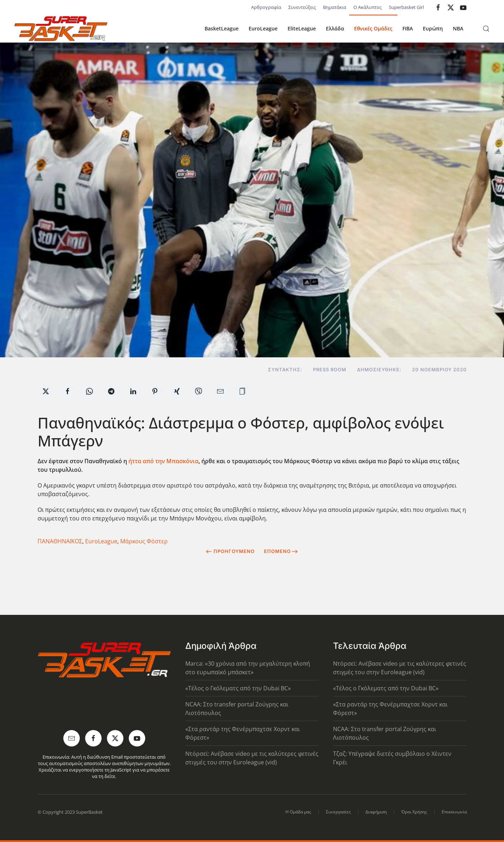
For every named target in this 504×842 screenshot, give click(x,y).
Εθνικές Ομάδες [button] (373, 28)
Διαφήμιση (376, 812)
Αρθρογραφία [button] (266, 7)
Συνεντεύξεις (302, 7)
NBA (458, 28)
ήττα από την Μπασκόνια (163, 461)
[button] (486, 29)
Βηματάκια (335, 7)
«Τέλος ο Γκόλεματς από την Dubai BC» (238, 688)
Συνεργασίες (338, 812)
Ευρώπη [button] (433, 28)
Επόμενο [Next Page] (281, 551)
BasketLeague (222, 28)
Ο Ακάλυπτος (368, 7)
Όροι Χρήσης (414, 812)
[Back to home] (61, 29)
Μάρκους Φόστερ (144, 541)
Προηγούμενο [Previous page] (230, 551)
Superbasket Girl (406, 7)
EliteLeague (302, 28)
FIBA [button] (408, 28)
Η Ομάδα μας (298, 812)
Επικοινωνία (454, 812)
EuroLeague (263, 28)
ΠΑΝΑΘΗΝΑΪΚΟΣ (60, 541)
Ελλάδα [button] (335, 28)
